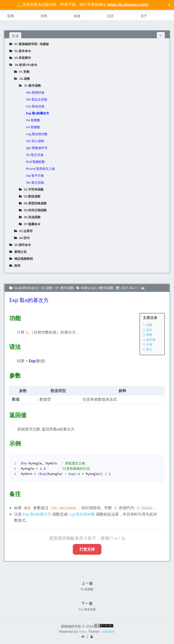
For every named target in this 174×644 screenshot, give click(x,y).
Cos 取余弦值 (35, 106)
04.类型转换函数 (33, 203)
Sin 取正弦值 (35, 155)
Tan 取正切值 (35, 182)
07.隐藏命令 (30, 224)
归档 (44, 16)
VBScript (90, 288)
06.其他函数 (30, 217)
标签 (77, 16)
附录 (15, 266)
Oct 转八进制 (35, 141)
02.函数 (22, 79)
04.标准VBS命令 (23, 65)
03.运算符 (23, 231)
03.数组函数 (30, 196)
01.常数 (22, 72)
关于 (144, 16)
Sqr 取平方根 (35, 176)
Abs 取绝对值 (35, 92)
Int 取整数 (33, 127)
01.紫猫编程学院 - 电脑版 (29, 44)
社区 (111, 16)
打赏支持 (87, 549)
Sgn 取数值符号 (37, 148)
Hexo (82, 631)
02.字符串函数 (31, 189)
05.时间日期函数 (33, 210)
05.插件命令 (20, 245)
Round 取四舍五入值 (40, 169)
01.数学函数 (30, 85)
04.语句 (22, 238)
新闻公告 (18, 252)
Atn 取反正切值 (37, 99)
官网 (11, 16)
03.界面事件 (20, 58)
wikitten (109, 631)
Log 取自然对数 (37, 134)
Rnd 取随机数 (35, 162)
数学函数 (107, 288)
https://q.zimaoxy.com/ (128, 5)
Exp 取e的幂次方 (38, 113)
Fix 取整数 (33, 120)
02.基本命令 (20, 51)
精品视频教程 (21, 259)
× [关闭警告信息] (169, 5)
